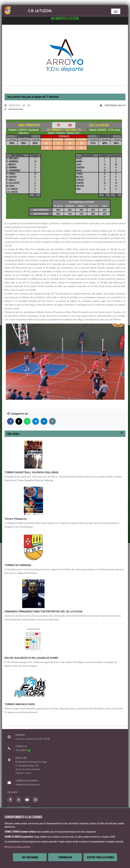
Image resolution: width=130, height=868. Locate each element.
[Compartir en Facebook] (10, 421)
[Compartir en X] (19, 421)
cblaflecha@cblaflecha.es (28, 784)
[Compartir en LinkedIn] (44, 421)
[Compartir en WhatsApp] (27, 421)
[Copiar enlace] (52, 421)
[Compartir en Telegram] (36, 421)
